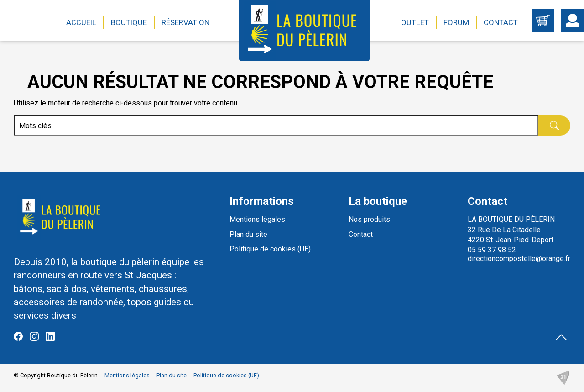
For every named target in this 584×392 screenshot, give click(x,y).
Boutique (129, 22)
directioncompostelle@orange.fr (519, 259)
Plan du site (248, 234)
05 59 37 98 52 (492, 250)
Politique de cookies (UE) (270, 249)
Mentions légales (257, 219)
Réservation (185, 22)
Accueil (81, 22)
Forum (456, 22)
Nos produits (369, 219)
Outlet (415, 22)
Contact (501, 22)
